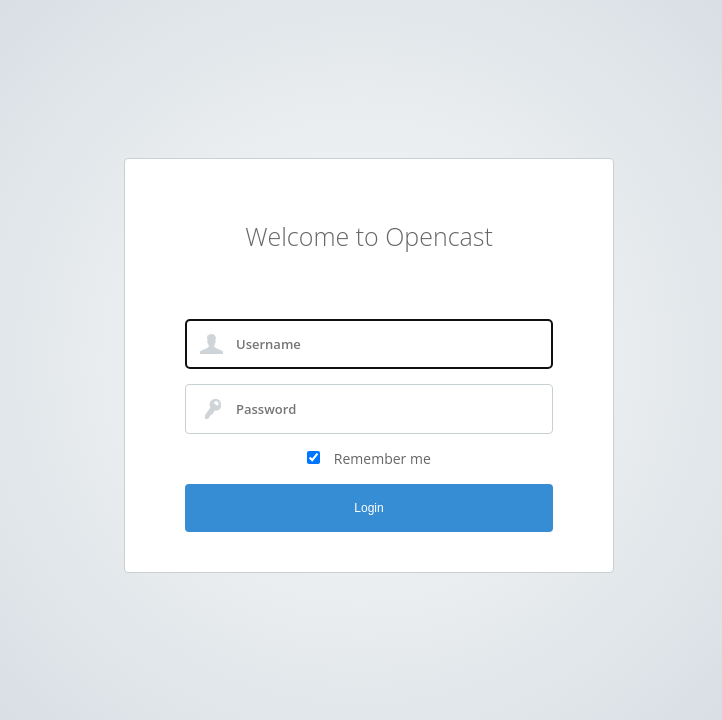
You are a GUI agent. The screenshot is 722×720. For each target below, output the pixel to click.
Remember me (382, 458)
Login (368, 508)
